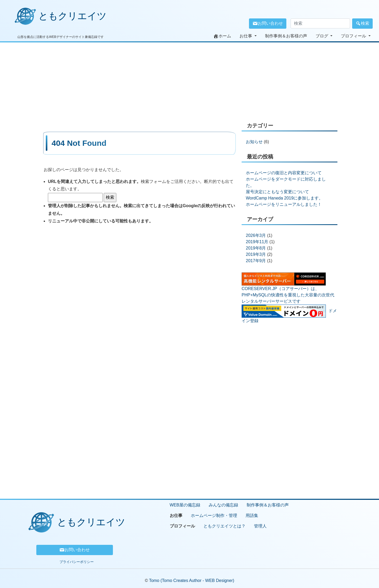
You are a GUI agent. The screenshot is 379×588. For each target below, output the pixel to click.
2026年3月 (256, 235)
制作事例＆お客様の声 (286, 36)
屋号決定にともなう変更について (277, 192)
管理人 (260, 526)
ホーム (222, 36)
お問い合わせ (268, 23)
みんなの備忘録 (223, 505)
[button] (248, 36)
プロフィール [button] (354, 36)
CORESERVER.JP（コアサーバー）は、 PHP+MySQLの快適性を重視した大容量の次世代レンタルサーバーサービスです (288, 295)
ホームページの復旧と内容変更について (284, 173)
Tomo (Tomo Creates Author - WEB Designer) (192, 580)
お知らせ (254, 142)
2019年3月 (256, 254)
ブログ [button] (322, 36)
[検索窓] (320, 23)
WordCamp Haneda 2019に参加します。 (284, 198)
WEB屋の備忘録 (185, 505)
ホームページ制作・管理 (214, 515)
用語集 (252, 515)
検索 (362, 23)
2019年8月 (256, 248)
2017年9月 (256, 261)
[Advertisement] (189, 79)
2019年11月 (257, 242)
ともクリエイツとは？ (225, 526)
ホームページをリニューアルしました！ (284, 204)
